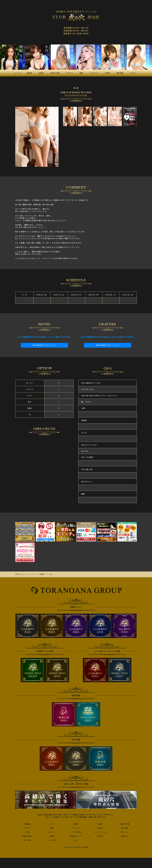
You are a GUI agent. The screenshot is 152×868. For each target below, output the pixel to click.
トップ (52, 824)
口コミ (76, 840)
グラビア (27, 828)
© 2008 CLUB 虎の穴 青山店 (76, 847)
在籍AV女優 (125, 824)
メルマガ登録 (76, 832)
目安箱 (52, 836)
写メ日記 (27, 840)
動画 (52, 828)
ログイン (52, 832)
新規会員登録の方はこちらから (44, 345)
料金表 (100, 828)
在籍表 (100, 824)
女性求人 (100, 836)
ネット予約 (52, 840)
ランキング (76, 828)
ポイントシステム (100, 832)
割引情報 (125, 828)
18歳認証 (27, 824)
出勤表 (76, 824)
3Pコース (125, 832)
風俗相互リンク (76, 836)
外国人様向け (27, 836)
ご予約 (27, 832)
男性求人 (125, 836)
